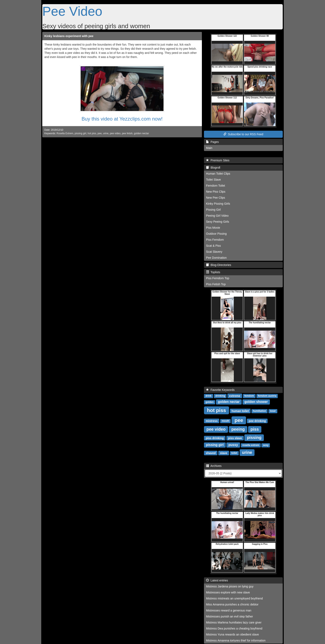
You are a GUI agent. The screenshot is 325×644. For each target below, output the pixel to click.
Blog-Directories (219, 265)
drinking (220, 396)
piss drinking (215, 438)
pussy (233, 445)
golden (209, 402)
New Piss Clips (216, 192)
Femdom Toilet (216, 186)
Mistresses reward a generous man (229, 610)
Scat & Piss (213, 246)
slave (224, 453)
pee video (115, 133)
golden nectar (141, 133)
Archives (214, 466)
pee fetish (127, 133)
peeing (238, 429)
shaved (211, 453)
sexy (266, 445)
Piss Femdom (215, 240)
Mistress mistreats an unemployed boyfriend (234, 598)
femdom (249, 396)
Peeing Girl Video (217, 216)
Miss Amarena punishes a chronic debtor (232, 604)
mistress (212, 421)
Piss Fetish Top (216, 284)
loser (273, 411)
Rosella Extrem (65, 133)
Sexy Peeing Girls (218, 222)
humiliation (260, 411)
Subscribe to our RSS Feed (243, 134)
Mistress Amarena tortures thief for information (236, 640)
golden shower (256, 402)
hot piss (92, 133)
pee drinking (257, 421)
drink (208, 396)
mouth (225, 421)
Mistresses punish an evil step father (229, 616)
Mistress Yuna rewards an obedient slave (232, 634)
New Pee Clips (216, 198)
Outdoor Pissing (216, 234)
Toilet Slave (213, 180)
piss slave (235, 438)
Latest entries (217, 580)
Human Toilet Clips (218, 174)
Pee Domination (216, 258)
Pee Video (72, 11)
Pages (212, 142)
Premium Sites (218, 160)
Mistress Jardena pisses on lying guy (230, 586)
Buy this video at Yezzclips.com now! (122, 119)
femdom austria (267, 396)
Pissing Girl (213, 210)
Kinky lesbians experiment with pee (69, 36)
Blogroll (213, 168)
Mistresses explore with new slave (228, 592)
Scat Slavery (214, 252)
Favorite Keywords (220, 390)
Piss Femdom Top (218, 278)
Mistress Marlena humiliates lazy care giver (234, 622)
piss (255, 429)
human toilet (240, 411)
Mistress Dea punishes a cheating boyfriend (234, 628)
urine (106, 133)
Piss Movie (213, 228)
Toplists (213, 272)
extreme (235, 396)
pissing (254, 437)
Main (209, 148)
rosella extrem (251, 445)
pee (99, 133)
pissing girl (80, 133)
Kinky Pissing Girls (218, 204)
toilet (234, 453)
